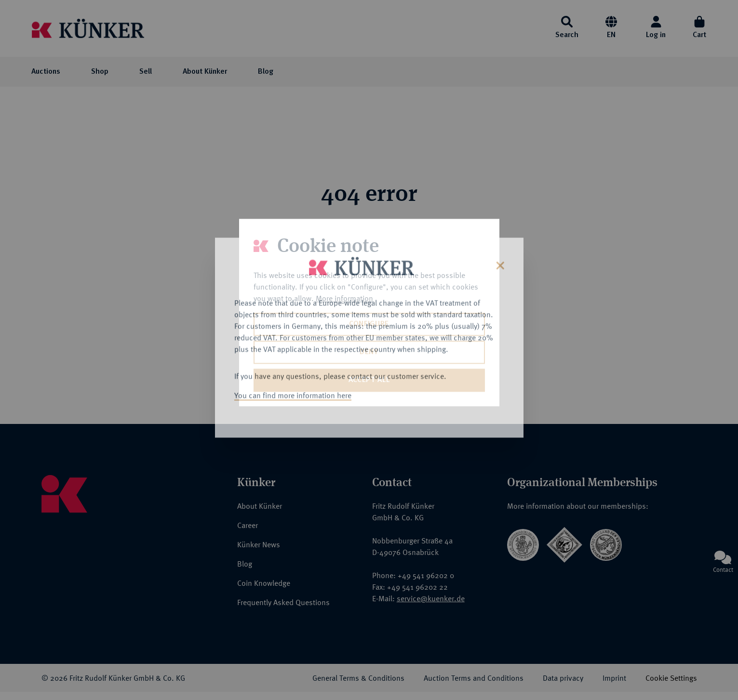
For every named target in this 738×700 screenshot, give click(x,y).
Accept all (369, 380)
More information (344, 298)
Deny (369, 352)
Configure (369, 324)
